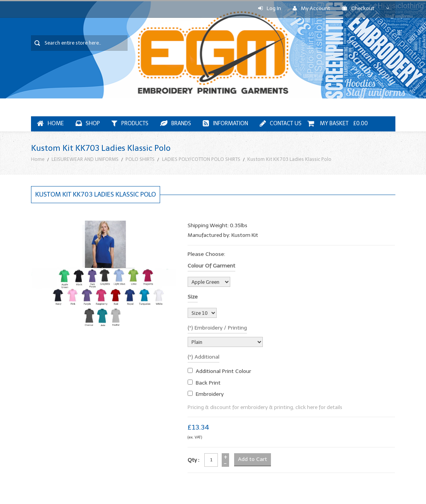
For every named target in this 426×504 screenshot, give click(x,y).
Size (193, 297)
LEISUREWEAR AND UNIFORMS (85, 159)
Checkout (358, 8)
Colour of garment (211, 266)
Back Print (208, 383)
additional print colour (223, 371)
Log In (270, 8)
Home (38, 159)
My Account (311, 8)
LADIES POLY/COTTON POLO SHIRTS (201, 159)
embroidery (210, 394)
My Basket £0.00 (338, 123)
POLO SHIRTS (140, 159)
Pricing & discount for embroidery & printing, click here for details (265, 407)
